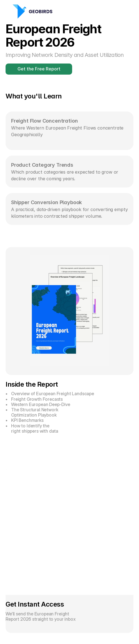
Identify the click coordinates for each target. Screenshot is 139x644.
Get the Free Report (39, 69)
